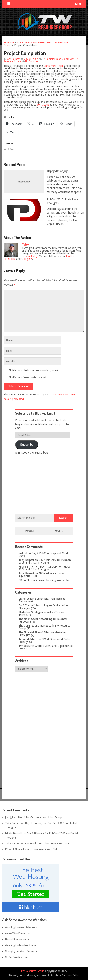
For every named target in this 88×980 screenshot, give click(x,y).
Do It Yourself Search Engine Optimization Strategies (43, 607)
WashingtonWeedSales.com (21, 927)
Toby (25, 244)
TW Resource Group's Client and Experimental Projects (46, 647)
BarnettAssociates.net (18, 939)
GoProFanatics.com (16, 957)
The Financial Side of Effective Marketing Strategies (42, 634)
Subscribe (27, 445)
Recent (58, 531)
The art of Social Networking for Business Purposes (43, 620)
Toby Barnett (13, 59)
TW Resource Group (33, 971)
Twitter (70, 256)
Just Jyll (23, 553)
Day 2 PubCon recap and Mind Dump (43, 555)
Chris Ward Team (54, 66)
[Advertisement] (44, 483)
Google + (27, 259)
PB (20, 580)
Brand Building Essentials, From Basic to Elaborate (42, 600)
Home (9, 42)
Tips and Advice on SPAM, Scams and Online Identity (45, 640)
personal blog (30, 256)
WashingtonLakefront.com (20, 945)
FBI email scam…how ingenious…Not (41, 575)
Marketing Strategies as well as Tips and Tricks (42, 614)
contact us (43, 105)
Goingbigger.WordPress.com (22, 951)
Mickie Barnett (27, 567)
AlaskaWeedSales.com (18, 933)
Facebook (9, 259)
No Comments (33, 61)
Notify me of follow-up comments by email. (34, 370)
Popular (30, 531)
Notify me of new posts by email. (28, 377)
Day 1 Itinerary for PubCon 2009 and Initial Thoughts (45, 561)
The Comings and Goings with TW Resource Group (36, 44)
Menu (79, 4)
